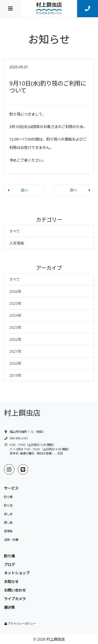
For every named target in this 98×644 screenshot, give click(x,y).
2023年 (15, 327)
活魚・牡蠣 (11, 540)
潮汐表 (9, 607)
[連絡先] (88, 9)
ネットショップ (17, 573)
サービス (11, 488)
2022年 (15, 339)
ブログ (9, 565)
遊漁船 (8, 531)
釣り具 (8, 505)
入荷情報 (17, 243)
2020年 (15, 363)
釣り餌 (8, 497)
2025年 (15, 303)
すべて (15, 231)
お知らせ (11, 582)
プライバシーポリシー (22, 624)
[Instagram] (9, 469)
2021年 (15, 351)
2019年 (15, 375)
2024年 (15, 315)
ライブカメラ (15, 599)
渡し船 (8, 522)
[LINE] (23, 469)
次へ (73, 190)
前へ (25, 190)
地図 (39, 432)
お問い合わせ (15, 590)
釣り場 (9, 556)
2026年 (15, 291)
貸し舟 (8, 514)
